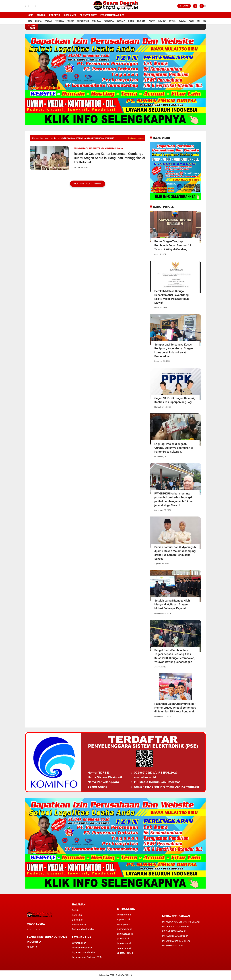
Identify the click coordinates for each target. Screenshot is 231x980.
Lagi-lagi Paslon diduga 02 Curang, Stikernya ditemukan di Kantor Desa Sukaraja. (174, 448)
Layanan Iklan (79, 943)
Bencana (121, 21)
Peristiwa (109, 21)
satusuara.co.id (125, 934)
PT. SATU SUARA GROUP (175, 936)
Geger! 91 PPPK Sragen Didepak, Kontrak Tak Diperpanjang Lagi (175, 400)
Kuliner (162, 21)
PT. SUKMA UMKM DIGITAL (176, 941)
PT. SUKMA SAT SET (173, 946)
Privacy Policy (88, 15)
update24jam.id (125, 953)
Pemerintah (83, 21)
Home (30, 15)
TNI (199, 21)
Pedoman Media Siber (112, 15)
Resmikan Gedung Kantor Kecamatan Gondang (98, 148)
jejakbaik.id (123, 939)
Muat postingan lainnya (88, 184)
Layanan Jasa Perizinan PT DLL (88, 957)
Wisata (152, 21)
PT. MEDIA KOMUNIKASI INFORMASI (181, 922)
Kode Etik (55, 15)
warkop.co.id (124, 924)
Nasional (59, 21)
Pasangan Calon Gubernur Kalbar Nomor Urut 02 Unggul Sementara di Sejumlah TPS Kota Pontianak (175, 708)
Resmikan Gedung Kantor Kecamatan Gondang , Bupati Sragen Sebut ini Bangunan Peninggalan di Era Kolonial (109, 158)
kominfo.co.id (124, 915)
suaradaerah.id (125, 948)
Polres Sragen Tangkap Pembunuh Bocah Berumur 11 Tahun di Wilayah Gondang (173, 245)
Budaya (182, 21)
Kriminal (96, 21)
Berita (38, 21)
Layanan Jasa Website (84, 952)
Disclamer (77, 920)
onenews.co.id (125, 929)
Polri (191, 21)
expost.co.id (123, 919)
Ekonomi (141, 21)
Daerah (48, 21)
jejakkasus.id (124, 943)
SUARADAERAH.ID (124, 975)
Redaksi (41, 15)
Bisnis (131, 21)
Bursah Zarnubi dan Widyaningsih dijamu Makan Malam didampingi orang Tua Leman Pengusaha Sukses (175, 553)
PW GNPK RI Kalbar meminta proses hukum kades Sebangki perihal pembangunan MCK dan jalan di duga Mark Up (174, 499)
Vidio (206, 21)
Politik (70, 21)
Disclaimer (70, 15)
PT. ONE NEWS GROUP (174, 931)
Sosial (172, 21)
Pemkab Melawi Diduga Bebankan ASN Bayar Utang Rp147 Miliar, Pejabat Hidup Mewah (172, 297)
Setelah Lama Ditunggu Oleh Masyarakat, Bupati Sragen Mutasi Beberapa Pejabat (172, 604)
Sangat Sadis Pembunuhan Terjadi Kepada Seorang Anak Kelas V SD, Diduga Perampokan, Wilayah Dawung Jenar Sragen (175, 656)
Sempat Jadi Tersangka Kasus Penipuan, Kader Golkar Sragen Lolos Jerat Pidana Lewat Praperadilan (174, 350)
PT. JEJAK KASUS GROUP (175, 927)
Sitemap (184, 6)
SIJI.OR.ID (32, 947)
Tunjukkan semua (136, 138)
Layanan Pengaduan (82, 948)
